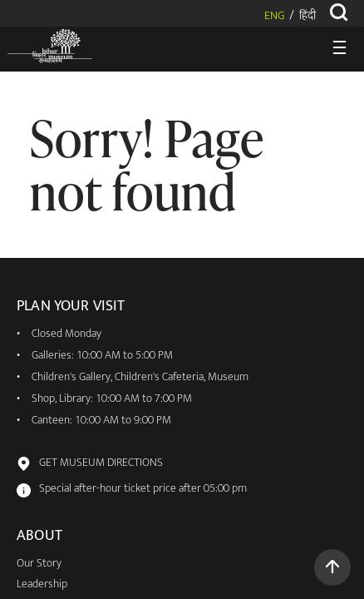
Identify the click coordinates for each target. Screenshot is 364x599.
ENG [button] (274, 17)
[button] (332, 567)
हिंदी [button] (307, 17)
